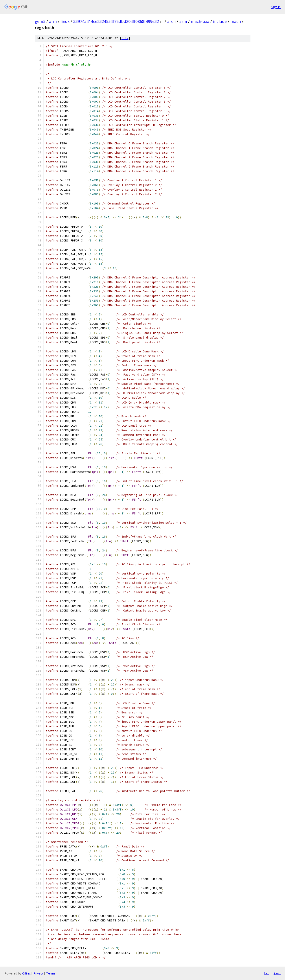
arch (171, 21)
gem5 (40, 21)
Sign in (276, 7)
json (277, 973)
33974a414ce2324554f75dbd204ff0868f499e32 (116, 21)
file (125, 38)
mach (236, 21)
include (220, 21)
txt (267, 973)
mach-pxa (200, 21)
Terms (51, 973)
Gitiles (27, 973)
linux (65, 21)
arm (53, 21)
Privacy (39, 973)
